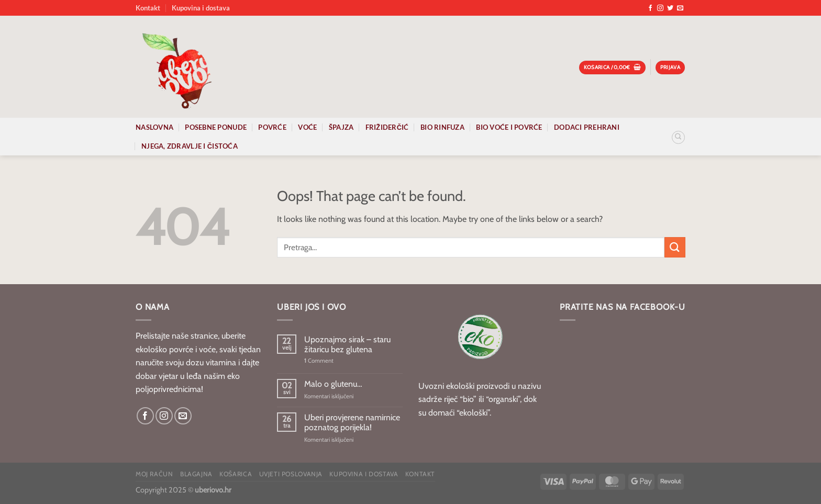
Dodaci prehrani (587, 127)
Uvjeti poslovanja (291, 474)
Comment (319, 361)
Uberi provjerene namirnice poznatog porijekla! (352, 422)
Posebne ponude (216, 127)
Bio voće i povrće (509, 127)
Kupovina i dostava (201, 8)
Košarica (236, 474)
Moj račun (154, 474)
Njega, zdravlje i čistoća (190, 146)
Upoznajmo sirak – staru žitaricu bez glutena (347, 344)
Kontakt (148, 8)
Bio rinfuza (442, 127)
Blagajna (196, 474)
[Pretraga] (678, 137)
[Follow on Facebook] (650, 8)
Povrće (272, 127)
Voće (307, 127)
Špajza (341, 127)
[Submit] (675, 247)
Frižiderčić (387, 127)
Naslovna (154, 127)
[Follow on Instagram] (660, 8)
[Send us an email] (680, 8)
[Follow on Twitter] (670, 8)
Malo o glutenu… (333, 384)
